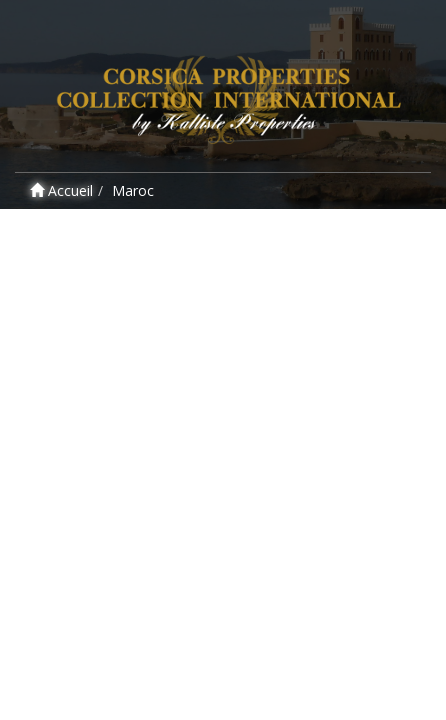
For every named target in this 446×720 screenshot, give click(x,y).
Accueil (61, 190)
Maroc (133, 190)
